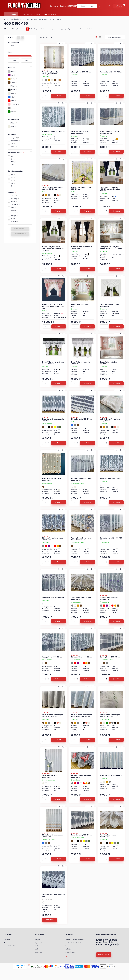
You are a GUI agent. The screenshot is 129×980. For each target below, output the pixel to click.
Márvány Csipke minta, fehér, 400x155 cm (82, 479)
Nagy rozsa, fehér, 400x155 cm (54, 131)
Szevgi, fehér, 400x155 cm (52, 657)
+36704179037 (72, 6)
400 (14, 162)
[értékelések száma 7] (46, 536)
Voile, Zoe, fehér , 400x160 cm (111, 775)
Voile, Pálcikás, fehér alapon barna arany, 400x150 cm (82, 716)
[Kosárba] (59, 96)
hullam (14, 201)
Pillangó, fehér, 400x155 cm (81, 657)
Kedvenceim (39, 952)
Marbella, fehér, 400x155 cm (82, 419)
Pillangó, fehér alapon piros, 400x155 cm (81, 776)
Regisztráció (39, 943)
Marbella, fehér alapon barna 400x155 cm (53, 836)
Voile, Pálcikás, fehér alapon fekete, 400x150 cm (53, 716)
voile (14, 146)
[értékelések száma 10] (104, 655)
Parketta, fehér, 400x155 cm (82, 835)
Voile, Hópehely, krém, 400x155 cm (50, 776)
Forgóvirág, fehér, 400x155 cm (111, 72)
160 (13, 183)
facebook (66, 957)
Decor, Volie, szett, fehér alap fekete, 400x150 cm (53, 363)
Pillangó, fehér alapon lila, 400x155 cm (109, 598)
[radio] (100, 37)
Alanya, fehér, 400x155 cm (81, 72)
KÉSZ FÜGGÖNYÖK (16, 19)
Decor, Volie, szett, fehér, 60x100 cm (109, 363)
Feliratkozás (103, 954)
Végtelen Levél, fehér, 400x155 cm (54, 895)
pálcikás (15, 210)
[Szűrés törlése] (22, 38)
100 (13, 175)
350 (13, 159)
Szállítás (68, 949)
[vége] (27, 61)
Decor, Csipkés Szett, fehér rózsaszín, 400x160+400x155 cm (53, 306)
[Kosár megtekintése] (119, 6)
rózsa (14, 218)
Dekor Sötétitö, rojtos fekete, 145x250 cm (82, 248)
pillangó (15, 216)
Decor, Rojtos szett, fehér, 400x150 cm (110, 305)
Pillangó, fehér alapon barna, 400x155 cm (53, 539)
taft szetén (15, 141)
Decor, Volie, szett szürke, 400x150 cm (81, 363)
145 (13, 156)
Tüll (13, 143)
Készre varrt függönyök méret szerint (37, 19)
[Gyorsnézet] (63, 44)
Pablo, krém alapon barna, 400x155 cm (52, 479)
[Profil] (108, 6)
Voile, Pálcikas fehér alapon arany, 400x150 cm (110, 420)
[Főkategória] (5, 19)
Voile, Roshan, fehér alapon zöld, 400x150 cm (110, 716)
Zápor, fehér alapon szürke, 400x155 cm (81, 598)
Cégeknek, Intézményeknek (31, 14)
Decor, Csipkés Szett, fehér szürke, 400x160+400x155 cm (111, 248)
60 (13, 165)
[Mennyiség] (45, 96)
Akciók (13, 46)
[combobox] (87, 6)
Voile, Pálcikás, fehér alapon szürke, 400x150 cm (53, 188)
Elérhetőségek (70, 952)
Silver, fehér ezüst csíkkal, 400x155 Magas (81, 132)
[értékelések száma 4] (75, 417)
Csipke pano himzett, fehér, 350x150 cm (81, 188)
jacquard (15, 138)
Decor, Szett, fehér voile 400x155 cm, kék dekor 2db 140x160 (110, 189)
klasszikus (16, 204)
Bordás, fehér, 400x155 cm (110, 657)
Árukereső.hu (20, 968)
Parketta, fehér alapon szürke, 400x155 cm (53, 420)
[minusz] (49, 97)
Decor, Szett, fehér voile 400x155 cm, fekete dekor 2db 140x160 (53, 248)
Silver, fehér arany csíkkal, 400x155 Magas (110, 132)
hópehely (15, 199)
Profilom (37, 946)
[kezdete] (14, 61)
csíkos (14, 196)
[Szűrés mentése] (18, 38)
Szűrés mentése (19, 229)
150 (13, 177)
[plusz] (49, 95)
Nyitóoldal (7, 940)
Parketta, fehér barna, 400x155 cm (108, 836)
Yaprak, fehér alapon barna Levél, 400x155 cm (81, 539)
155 (13, 180)
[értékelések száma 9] (46, 417)
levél (14, 207)
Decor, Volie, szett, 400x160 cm (82, 305)
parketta (15, 213)
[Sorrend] (115, 37)
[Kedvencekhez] (59, 44)
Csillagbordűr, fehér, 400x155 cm (111, 539)
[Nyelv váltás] (100, 6)
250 (13, 186)
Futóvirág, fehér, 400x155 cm (111, 478)
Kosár (37, 949)
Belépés (37, 940)
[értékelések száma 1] (46, 185)
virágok (14, 221)
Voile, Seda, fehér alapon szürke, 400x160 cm (51, 73)
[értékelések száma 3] (46, 70)
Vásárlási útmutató (50, 14)
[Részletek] (50, 920)
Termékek (7, 943)
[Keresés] (92, 6)
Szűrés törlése (19, 234)
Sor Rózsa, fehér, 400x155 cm (53, 597)
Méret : (45, 85)
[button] (11, 14)
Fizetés (68, 946)
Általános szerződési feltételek (75, 940)
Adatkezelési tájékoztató (73, 943)
